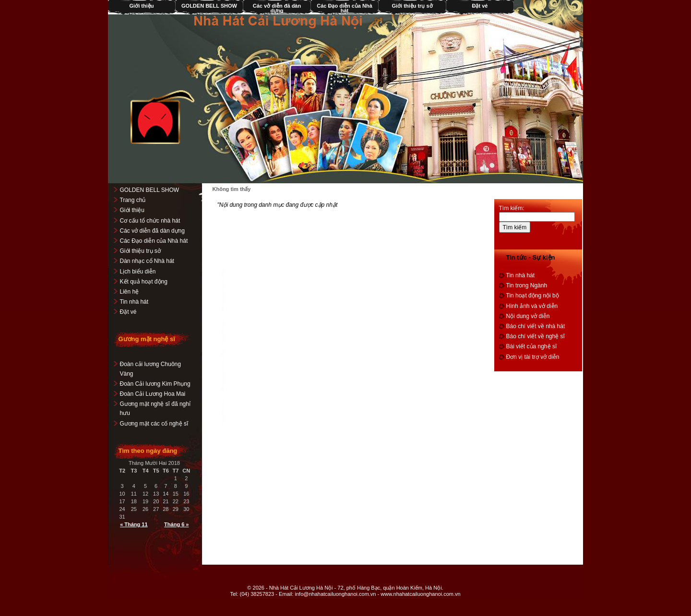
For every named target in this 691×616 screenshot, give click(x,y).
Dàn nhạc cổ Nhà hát (147, 261)
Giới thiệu (142, 6)
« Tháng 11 (134, 524)
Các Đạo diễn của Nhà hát (345, 8)
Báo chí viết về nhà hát (536, 326)
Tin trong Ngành (527, 285)
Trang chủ (133, 200)
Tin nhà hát (134, 302)
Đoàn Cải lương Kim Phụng (155, 384)
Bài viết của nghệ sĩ (532, 346)
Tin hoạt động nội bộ (533, 296)
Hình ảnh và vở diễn (532, 306)
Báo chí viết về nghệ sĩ (536, 336)
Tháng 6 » (177, 524)
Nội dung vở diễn (528, 316)
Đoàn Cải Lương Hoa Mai (153, 394)
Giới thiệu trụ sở (412, 6)
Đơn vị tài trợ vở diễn (533, 357)
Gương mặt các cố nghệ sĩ (154, 424)
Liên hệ (130, 292)
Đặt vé (480, 6)
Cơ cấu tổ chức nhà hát (150, 221)
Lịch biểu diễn (138, 272)
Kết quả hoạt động (144, 282)
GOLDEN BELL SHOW (210, 6)
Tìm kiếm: (512, 208)
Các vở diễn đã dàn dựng (277, 8)
